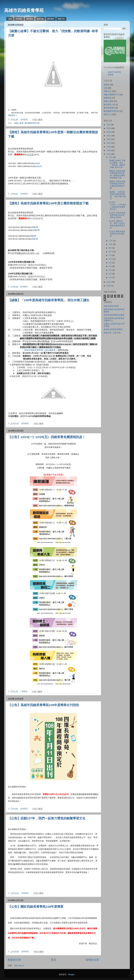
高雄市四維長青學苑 (24, 10)
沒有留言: (24, 120)
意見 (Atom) (19, 966)
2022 (109, 139)
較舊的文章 (92, 960)
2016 (109, 286)
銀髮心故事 (19, 123)
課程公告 (107, 114)
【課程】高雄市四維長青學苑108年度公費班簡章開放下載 (48, 203)
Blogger (71, 974)
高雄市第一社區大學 (112, 333)
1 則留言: (24, 691)
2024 (109, 132)
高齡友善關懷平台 (111, 95)
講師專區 (30, 19)
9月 (110, 248)
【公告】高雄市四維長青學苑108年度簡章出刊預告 (44, 705)
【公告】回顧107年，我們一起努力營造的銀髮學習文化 (47, 818)
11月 (111, 241)
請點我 (37, 163)
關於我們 (51, 19)
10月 (111, 244)
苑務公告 (107, 91)
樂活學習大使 (109, 105)
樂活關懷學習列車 (32, 123)
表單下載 (40, 19)
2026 (109, 125)
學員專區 (19, 19)
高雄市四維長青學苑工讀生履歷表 (40, 350)
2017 (109, 282)
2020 (109, 147)
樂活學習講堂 (109, 108)
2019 (109, 150)
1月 (110, 277)
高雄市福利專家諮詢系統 (114, 315)
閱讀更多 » (13, 115)
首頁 (10, 19)
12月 (111, 157)
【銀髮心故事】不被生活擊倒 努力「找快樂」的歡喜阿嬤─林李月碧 (117, 164)
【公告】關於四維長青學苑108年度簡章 (36, 907)
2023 (109, 136)
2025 (109, 128)
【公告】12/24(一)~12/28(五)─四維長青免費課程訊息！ (47, 437)
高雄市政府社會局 (111, 306)
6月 (110, 259)
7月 (110, 255)
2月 (110, 274)
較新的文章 (14, 960)
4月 (110, 266)
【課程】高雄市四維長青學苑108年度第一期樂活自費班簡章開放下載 (117, 174)
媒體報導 (107, 98)
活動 (106, 88)
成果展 (106, 85)
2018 (109, 154)
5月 (110, 263)
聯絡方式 (61, 19)
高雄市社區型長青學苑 (113, 329)
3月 (110, 270)
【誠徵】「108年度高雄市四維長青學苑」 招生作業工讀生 (49, 300)
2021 (109, 143)
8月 (110, 252)
